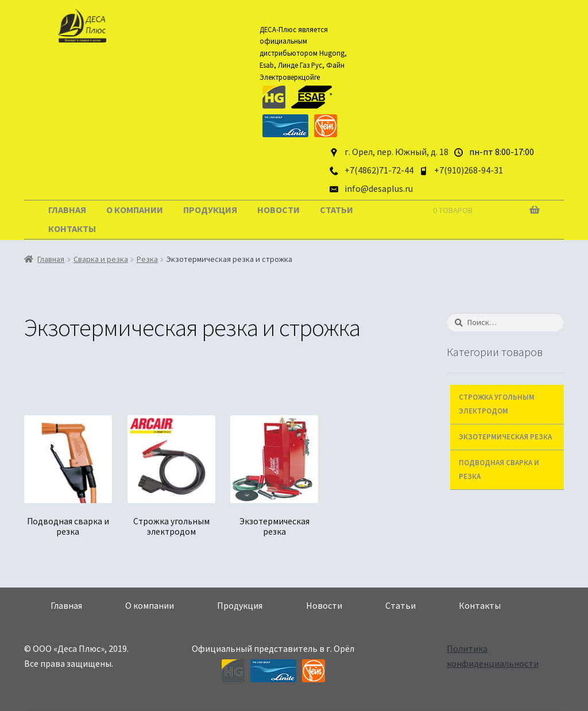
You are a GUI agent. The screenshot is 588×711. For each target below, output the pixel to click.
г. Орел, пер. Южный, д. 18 (396, 152)
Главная (67, 210)
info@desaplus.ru (379, 188)
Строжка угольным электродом (497, 404)
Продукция (210, 210)
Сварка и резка (101, 259)
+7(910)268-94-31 (469, 170)
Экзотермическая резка (505, 437)
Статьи (336, 210)
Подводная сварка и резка (499, 470)
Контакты (72, 229)
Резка (147, 259)
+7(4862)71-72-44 (379, 170)
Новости (278, 210)
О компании (135, 210)
